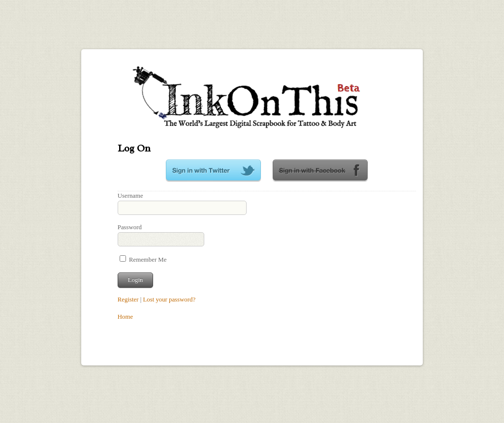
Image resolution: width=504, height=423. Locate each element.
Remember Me (143, 260)
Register (128, 300)
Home (125, 317)
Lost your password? (169, 300)
